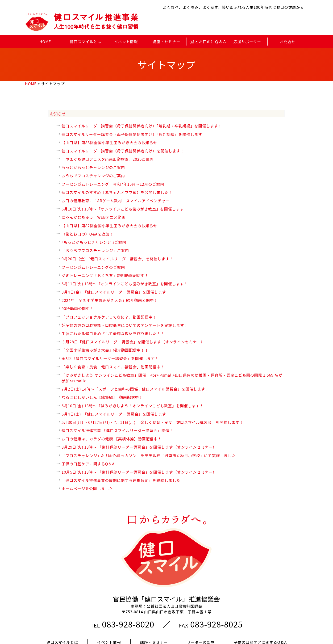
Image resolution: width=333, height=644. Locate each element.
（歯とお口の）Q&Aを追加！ (87, 234)
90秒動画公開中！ (82, 308)
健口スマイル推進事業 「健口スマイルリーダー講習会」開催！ (117, 430)
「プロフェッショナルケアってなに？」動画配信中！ (109, 317)
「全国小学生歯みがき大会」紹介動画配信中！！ (105, 350)
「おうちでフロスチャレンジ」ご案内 (95, 250)
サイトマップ (190, 618)
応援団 (79, 618)
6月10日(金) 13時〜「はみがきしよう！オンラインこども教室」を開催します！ (133, 406)
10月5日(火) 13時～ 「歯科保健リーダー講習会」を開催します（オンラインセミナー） (139, 472)
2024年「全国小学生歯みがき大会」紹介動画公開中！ (110, 300)
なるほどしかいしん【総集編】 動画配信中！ (102, 397)
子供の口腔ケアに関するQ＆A (88, 464)
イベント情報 (126, 42)
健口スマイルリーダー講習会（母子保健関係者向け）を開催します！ (123, 151)
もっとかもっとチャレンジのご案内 (93, 167)
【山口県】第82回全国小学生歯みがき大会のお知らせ (109, 226)
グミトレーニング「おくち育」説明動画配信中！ (105, 275)
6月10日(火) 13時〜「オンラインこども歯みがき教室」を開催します (123, 209)
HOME (45, 42)
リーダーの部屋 (201, 610)
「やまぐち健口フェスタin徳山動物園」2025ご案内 (108, 159)
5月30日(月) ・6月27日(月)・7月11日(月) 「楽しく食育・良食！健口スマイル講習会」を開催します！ (152, 422)
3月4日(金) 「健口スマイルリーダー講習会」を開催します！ (116, 292)
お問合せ (288, 42)
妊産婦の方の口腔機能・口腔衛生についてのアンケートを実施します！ (125, 325)
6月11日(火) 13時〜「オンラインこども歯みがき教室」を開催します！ (125, 284)
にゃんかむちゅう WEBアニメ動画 (94, 217)
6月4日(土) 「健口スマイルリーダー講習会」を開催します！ (116, 414)
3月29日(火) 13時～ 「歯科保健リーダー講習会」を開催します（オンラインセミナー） (139, 447)
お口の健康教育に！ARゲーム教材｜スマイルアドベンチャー (115, 201)
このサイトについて (167, 626)
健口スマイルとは (86, 42)
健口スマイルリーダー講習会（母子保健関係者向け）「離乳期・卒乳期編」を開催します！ (142, 126)
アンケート (114, 618)
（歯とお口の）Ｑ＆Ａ (207, 42)
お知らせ (58, 114)
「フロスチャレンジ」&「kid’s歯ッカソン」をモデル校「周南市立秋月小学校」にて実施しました (149, 455)
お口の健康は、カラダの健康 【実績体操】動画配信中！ (112, 439)
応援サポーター (247, 42)
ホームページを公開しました (87, 488)
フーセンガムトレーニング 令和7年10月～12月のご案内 (113, 184)
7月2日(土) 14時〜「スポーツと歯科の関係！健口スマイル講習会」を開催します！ (135, 389)
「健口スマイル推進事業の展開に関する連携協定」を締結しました (121, 480)
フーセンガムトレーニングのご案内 (93, 267)
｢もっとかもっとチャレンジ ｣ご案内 (94, 242)
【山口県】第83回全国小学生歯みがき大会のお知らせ (109, 143)
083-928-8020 (128, 592)
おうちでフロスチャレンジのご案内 (93, 176)
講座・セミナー (166, 42)
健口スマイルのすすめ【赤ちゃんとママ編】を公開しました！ (117, 192)
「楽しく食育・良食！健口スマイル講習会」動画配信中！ (113, 367)
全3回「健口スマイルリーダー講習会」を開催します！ (110, 358)
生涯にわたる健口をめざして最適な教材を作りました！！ (113, 333)
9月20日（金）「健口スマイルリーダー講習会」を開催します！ (117, 259)
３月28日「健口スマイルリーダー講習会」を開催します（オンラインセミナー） (133, 342)
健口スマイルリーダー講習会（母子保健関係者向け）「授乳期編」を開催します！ (134, 134)
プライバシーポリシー (241, 618)
